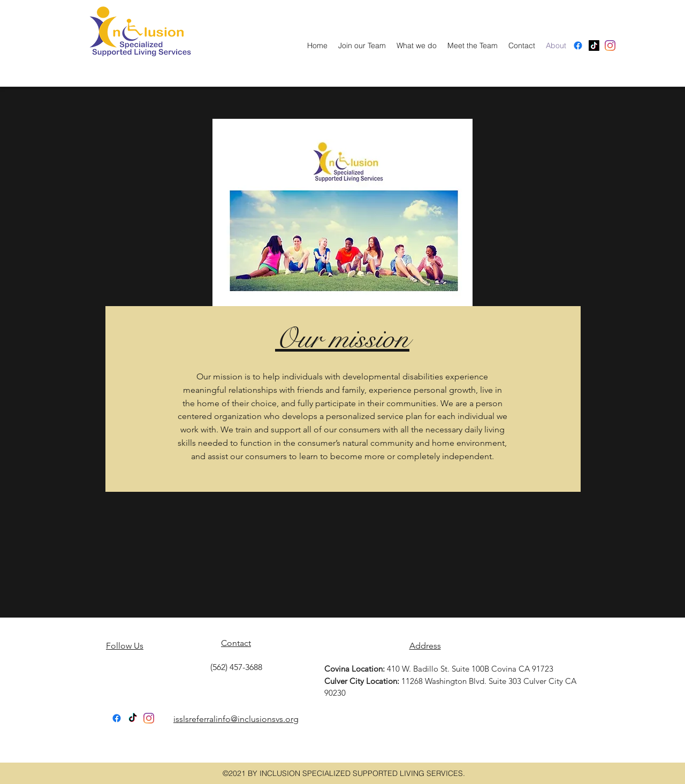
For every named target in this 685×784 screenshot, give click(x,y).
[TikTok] (133, 718)
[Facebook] (578, 45)
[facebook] (610, 45)
